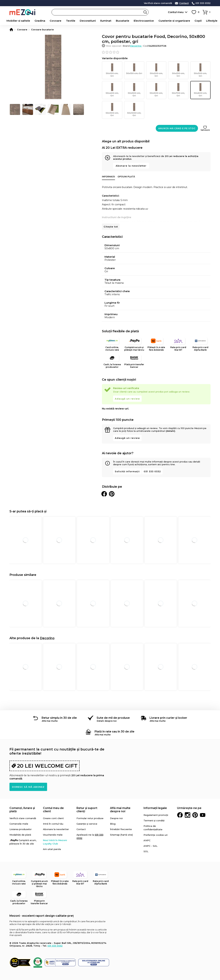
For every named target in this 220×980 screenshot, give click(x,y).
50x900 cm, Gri (112, 103)
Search (145, 12)
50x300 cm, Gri (200, 69)
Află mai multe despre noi (120, 801)
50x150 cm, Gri (134, 69)
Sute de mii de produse (113, 710)
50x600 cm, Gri (156, 86)
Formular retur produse (90, 810)
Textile (68, 21)
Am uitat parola (52, 841)
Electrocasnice (143, 21)
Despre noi (116, 810)
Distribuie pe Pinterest (112, 486)
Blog (113, 815)
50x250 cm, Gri (178, 69)
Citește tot (111, 218)
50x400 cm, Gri (112, 86)
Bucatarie (122, 21)
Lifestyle (212, 21)
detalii (82, 3)
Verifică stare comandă (158, 3)
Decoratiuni (86, 21)
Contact (184, 3)
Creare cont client (53, 810)
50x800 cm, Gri (200, 86)
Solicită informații (127, 463)
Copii (197, 21)
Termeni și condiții (154, 812)
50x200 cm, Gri (156, 69)
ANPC (147, 832)
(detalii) (170, 423)
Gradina (35, 21)
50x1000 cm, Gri (134, 103)
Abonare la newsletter (131, 157)
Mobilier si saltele (13, 21)
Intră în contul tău (53, 815)
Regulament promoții (156, 807)
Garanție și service (87, 815)
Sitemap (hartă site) (121, 826)
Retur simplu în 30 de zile (59, 710)
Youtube (203, 807)
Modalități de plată (20, 826)
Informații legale (155, 800)
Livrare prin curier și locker (168, 710)
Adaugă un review (127, 390)
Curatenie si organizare (173, 21)
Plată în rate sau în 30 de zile (114, 723)
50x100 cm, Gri (112, 69)
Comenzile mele (19, 815)
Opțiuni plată (126, 168)
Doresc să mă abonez (28, 779)
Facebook (180, 807)
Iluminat (104, 21)
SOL (146, 843)
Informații (108, 168)
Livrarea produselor (21, 821)
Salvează (205, 122)
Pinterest (195, 807)
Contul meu (176, 12)
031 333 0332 (203, 3)
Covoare (52, 21)
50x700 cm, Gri (178, 86)
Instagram (188, 807)
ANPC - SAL (150, 838)
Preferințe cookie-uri (156, 827)
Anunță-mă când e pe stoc (177, 120)
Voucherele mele (53, 826)
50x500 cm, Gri (134, 86)
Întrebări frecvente (121, 821)
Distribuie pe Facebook (104, 486)
